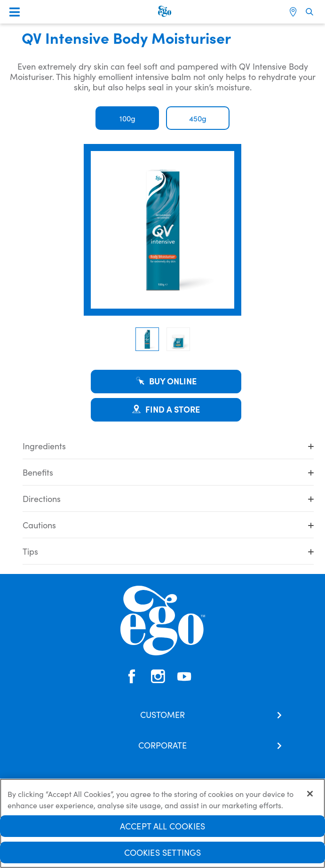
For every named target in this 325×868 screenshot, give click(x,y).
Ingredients (168, 446)
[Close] (310, 795)
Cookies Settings (163, 853)
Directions (168, 498)
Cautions (168, 525)
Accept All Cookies (162, 827)
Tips (168, 551)
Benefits (168, 472)
